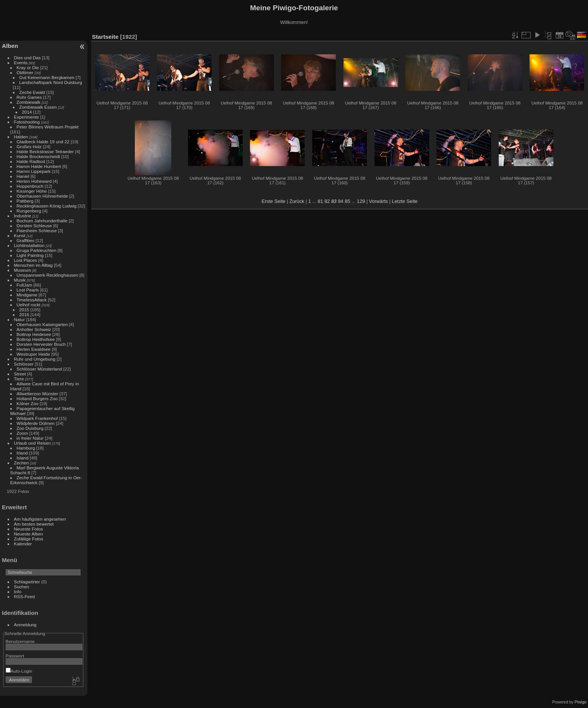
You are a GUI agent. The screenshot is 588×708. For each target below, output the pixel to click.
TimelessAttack (32, 300)
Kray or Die (28, 67)
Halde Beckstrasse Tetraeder (45, 151)
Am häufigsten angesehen (40, 519)
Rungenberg (29, 211)
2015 (24, 310)
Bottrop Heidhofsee (36, 339)
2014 (27, 112)
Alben (10, 46)
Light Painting (30, 255)
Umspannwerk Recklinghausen (47, 275)
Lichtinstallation (29, 245)
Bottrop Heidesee (34, 334)
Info (18, 592)
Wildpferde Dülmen (36, 423)
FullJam (24, 285)
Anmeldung (25, 625)
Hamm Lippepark (34, 171)
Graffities (26, 240)
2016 (24, 314)
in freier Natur (30, 438)
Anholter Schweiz (34, 329)
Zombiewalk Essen (38, 107)
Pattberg (25, 201)
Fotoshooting (27, 122)
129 (361, 201)
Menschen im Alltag (33, 265)
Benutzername (20, 641)
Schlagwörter (27, 582)
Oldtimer (25, 72)
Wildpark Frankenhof (37, 418)
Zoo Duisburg (30, 428)
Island (23, 458)
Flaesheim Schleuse (37, 230)
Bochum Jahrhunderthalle (42, 221)
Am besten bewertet (34, 524)
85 (348, 201)
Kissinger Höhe (32, 191)
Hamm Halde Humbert (39, 166)
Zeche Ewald (32, 92)
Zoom (22, 433)
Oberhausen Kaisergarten (42, 324)
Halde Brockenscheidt (38, 156)
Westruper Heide (33, 354)
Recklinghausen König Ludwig (47, 206)
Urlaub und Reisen (32, 443)
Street (20, 374)
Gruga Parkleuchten (37, 250)
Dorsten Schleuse (34, 226)
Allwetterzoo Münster (38, 394)
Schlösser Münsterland (40, 369)
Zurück (297, 201)
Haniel (23, 176)
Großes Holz (29, 147)
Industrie (23, 216)
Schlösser (24, 364)
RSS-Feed (24, 596)
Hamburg (26, 448)
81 (320, 201)
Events (21, 63)
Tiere (19, 379)
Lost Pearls (28, 290)
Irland (22, 453)
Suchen (22, 587)
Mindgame (27, 295)
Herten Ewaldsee (34, 349)
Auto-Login (19, 671)
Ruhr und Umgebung (35, 359)
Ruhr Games (29, 97)
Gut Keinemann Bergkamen (47, 77)
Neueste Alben (29, 534)
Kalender (23, 544)
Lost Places (26, 260)
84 (341, 201)
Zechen (21, 463)
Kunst (20, 235)
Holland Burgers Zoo (37, 398)
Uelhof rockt (29, 305)
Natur (20, 319)
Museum (23, 270)
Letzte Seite (405, 201)
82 (327, 201)
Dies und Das (28, 58)
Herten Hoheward (34, 181)
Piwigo (581, 702)
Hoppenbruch (30, 186)
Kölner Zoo (28, 403)
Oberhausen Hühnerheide (42, 196)
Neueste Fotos (29, 529)
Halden (21, 137)
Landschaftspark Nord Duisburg (51, 82)
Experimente (27, 117)
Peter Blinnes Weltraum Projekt (48, 127)
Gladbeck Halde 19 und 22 (43, 142)
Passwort (15, 656)
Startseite (105, 37)
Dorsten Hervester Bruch (41, 344)
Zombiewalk (29, 102)
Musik (20, 280)
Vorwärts (378, 201)
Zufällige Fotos (29, 539)
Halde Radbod (31, 161)
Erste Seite (274, 201)
